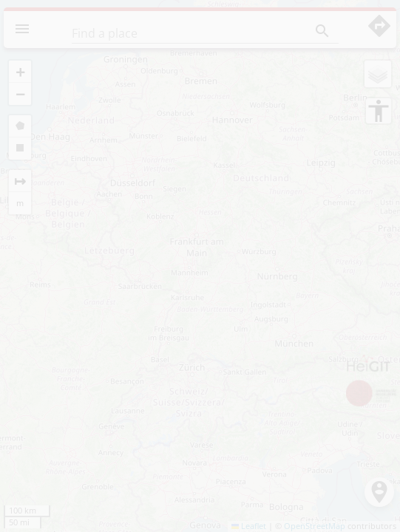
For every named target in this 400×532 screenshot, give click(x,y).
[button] (20, 72)
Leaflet (249, 526)
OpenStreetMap (315, 526)
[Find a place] (177, 33)
